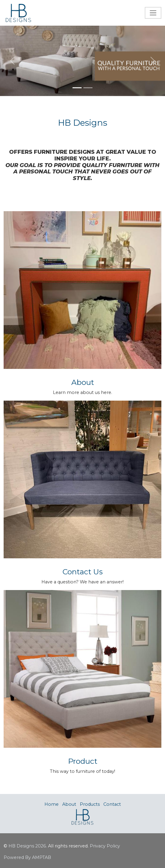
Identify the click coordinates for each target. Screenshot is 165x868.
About (69, 804)
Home (52, 804)
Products (90, 804)
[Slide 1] (77, 88)
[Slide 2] (88, 88)
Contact (112, 804)
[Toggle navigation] (153, 13)
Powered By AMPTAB (27, 857)
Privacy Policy (105, 846)
